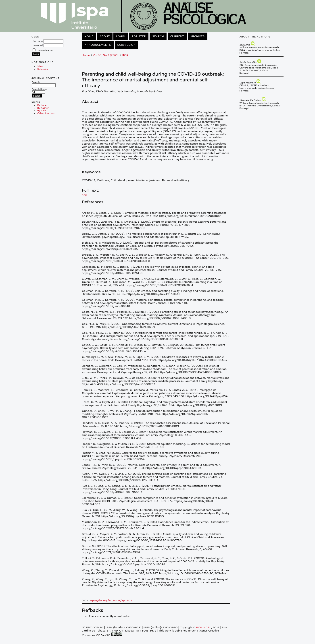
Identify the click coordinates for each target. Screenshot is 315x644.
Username (37, 41)
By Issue (42, 105)
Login (121, 36)
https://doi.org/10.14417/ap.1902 (110, 601)
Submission (127, 45)
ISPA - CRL (204, 627)
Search (44, 84)
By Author (43, 108)
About (105, 36)
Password (37, 45)
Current (177, 36)
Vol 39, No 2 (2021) (106, 55)
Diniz (125, 55)
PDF (84, 195)
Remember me (45, 50)
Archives (198, 36)
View (40, 66)
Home (89, 36)
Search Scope (39, 90)
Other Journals (46, 113)
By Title (42, 110)
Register (139, 36)
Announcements (98, 45)
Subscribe (43, 69)
